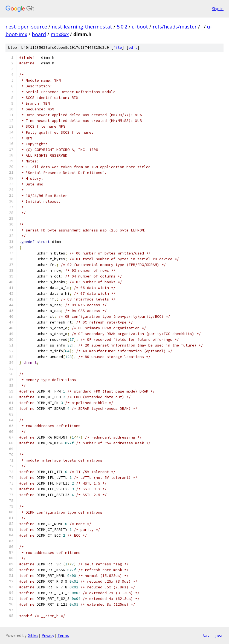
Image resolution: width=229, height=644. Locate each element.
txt (206, 635)
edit (133, 48)
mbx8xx (60, 34)
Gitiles (33, 635)
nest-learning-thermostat (82, 27)
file (118, 48)
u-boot (140, 27)
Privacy (48, 635)
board (39, 34)
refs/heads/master (175, 27)
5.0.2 (122, 27)
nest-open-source (26, 27)
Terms (63, 635)
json (219, 635)
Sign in (218, 9)
